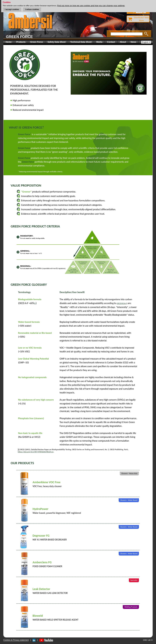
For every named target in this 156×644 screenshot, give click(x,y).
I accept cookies (12, 9)
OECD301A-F (122, 303)
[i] (35, 303)
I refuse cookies (32, 9)
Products (21, 42)
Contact (111, 42)
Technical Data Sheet (81, 42)
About (123, 42)
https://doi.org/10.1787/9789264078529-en (36, 452)
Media (99, 42)
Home (9, 42)
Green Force (37, 42)
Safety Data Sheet (57, 42)
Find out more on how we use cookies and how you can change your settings (91, 6)
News (133, 42)
